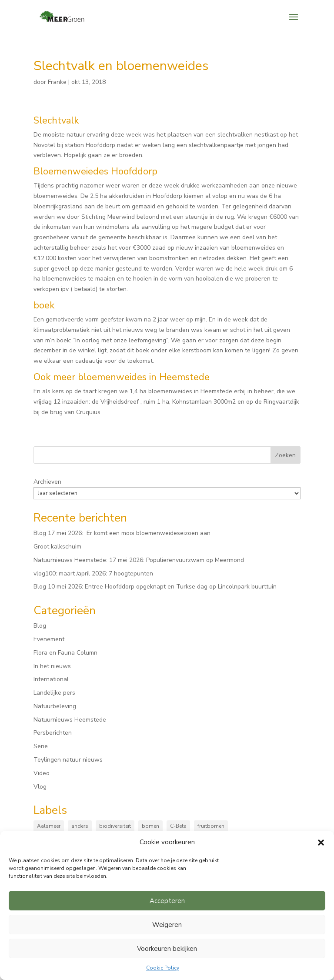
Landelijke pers (54, 693)
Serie (41, 746)
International (51, 679)
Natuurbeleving (55, 706)
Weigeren (167, 925)
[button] (321, 843)
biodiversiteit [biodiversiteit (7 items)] (115, 826)
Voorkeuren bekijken (167, 949)
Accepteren (167, 901)
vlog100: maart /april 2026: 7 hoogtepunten (93, 574)
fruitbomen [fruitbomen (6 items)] (211, 826)
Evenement (49, 639)
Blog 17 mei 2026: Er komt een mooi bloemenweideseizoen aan (122, 533)
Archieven (47, 482)
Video (42, 773)
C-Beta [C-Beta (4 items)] (178, 826)
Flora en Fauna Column (65, 653)
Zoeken (285, 455)
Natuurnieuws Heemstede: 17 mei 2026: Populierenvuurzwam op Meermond (139, 560)
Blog (40, 626)
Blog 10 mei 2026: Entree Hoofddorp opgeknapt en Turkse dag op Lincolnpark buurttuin (155, 587)
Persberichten (53, 733)
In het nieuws (52, 666)
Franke (57, 82)
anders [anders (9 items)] (80, 826)
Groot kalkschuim (57, 547)
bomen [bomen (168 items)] (150, 826)
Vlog (40, 787)
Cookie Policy (163, 968)
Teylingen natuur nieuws (68, 760)
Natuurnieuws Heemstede (70, 720)
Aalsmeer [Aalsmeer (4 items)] (49, 826)
